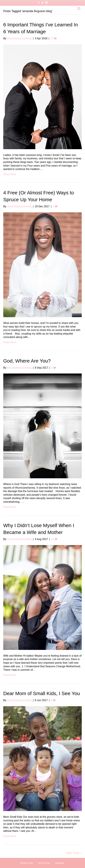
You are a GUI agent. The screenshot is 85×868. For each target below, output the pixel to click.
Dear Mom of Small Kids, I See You (42, 693)
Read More (10, 174)
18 (54, 539)
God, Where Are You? (27, 361)
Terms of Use (44, 863)
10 (54, 38)
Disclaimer (60, 863)
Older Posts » (74, 853)
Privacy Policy (27, 863)
